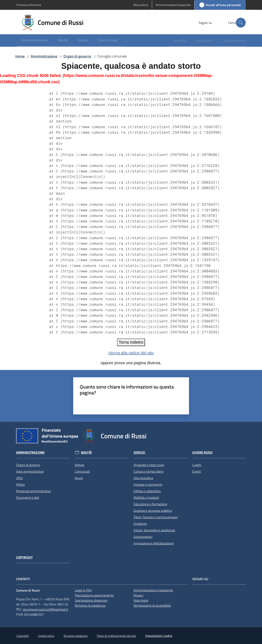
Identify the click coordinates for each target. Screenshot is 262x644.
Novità (86, 452)
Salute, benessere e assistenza (154, 530)
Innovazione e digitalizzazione (154, 543)
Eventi (197, 471)
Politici (20, 484)
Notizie (80, 465)
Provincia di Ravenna (29, 5)
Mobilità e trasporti (146, 497)
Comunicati (82, 471)
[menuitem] (35, 41)
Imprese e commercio (148, 484)
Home (20, 56)
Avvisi (79, 478)
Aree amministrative (30, 471)
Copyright (24, 557)
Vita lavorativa (143, 478)
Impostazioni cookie (159, 636)
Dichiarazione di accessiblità (152, 605)
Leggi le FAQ (83, 590)
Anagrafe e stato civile (149, 465)
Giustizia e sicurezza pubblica (153, 511)
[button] (241, 23)
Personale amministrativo (33, 491)
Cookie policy (46, 636)
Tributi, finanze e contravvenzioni (156, 517)
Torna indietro (131, 342)
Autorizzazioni (143, 537)
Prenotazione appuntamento (94, 595)
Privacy (138, 595)
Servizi (139, 452)
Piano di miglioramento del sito (116, 636)
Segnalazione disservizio (91, 600)
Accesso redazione (76, 636)
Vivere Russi (202, 452)
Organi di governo (77, 56)
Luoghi (197, 465)
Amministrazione (44, 56)
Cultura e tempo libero (149, 471)
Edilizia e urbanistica (147, 491)
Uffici (19, 478)
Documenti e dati (28, 497)
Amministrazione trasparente (153, 590)
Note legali (141, 600)
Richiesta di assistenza (90, 605)
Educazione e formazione (150, 504)
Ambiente (140, 524)
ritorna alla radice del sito (131, 353)
